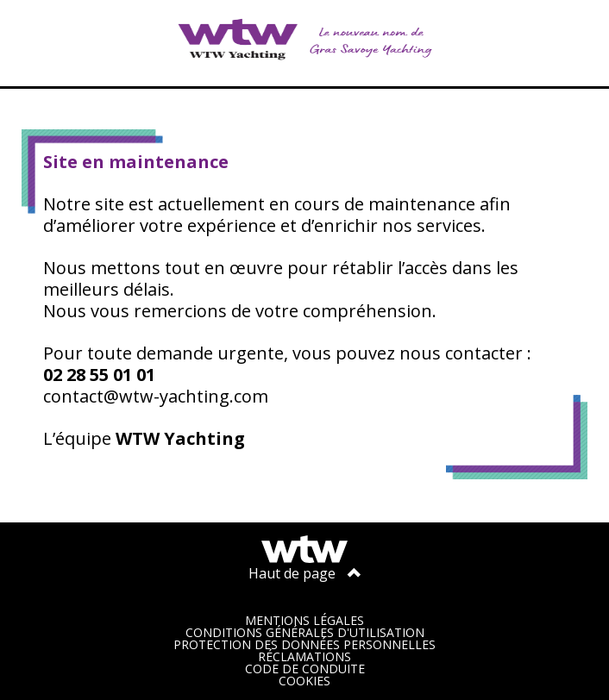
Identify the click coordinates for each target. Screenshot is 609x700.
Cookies (304, 681)
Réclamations (304, 656)
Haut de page (305, 573)
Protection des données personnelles (304, 644)
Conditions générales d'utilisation (305, 632)
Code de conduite (305, 669)
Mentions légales (304, 620)
